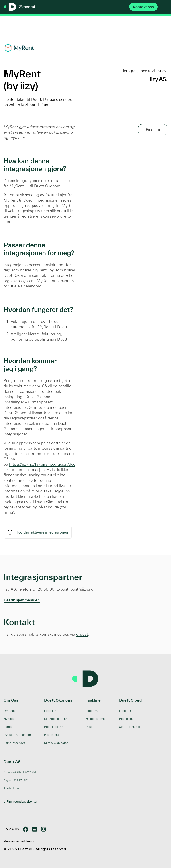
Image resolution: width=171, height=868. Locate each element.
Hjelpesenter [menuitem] (53, 735)
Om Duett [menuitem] (10, 711)
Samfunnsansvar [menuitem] (15, 743)
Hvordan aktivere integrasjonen (38, 532)
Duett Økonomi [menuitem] (58, 700)
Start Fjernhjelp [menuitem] (130, 727)
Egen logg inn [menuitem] (54, 727)
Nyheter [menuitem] (9, 719)
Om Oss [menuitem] (11, 700)
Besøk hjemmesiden (22, 600)
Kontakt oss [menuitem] (11, 788)
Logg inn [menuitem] (50, 711)
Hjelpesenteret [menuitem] (96, 719)
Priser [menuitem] (90, 727)
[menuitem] (20, 772)
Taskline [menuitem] (93, 700)
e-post (82, 634)
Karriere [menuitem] (9, 727)
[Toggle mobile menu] (164, 7)
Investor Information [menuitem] (17, 735)
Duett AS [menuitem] (12, 762)
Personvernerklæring (19, 841)
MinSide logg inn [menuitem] (56, 719)
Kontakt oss (143, 7)
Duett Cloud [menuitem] (130, 700)
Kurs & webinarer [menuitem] (56, 743)
